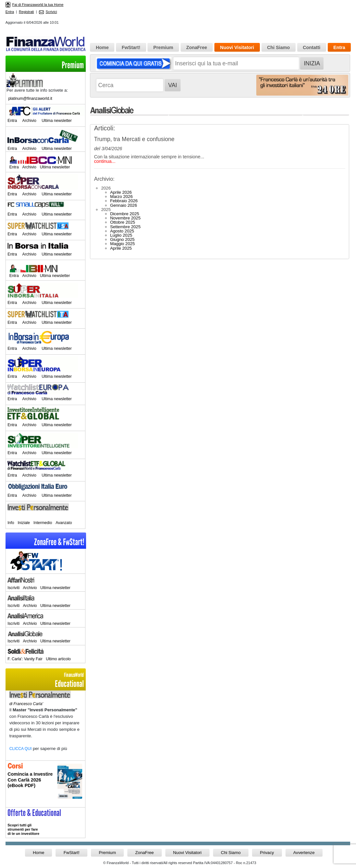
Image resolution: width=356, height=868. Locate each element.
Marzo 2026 (121, 197)
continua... (105, 161)
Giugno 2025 (122, 239)
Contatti (311, 47)
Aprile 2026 (121, 192)
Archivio (29, 121)
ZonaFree (197, 47)
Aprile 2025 (121, 248)
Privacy (267, 853)
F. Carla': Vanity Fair (25, 659)
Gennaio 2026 (124, 205)
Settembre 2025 (125, 227)
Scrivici (48, 12)
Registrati (26, 12)
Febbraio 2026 (124, 201)
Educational (45, 680)
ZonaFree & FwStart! (59, 542)
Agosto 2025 (122, 231)
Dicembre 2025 (125, 214)
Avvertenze (304, 853)
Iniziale (24, 523)
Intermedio (43, 523)
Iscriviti (13, 588)
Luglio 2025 (121, 235)
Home (102, 47)
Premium (73, 65)
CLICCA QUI (21, 749)
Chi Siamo (278, 47)
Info (11, 523)
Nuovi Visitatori (237, 47)
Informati (45, 784)
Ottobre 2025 (123, 222)
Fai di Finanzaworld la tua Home (35, 5)
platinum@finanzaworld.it (30, 99)
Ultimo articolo (58, 659)
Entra (10, 12)
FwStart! (131, 47)
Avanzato (64, 523)
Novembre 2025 (125, 218)
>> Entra (45, 822)
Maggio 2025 (122, 244)
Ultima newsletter (57, 121)
